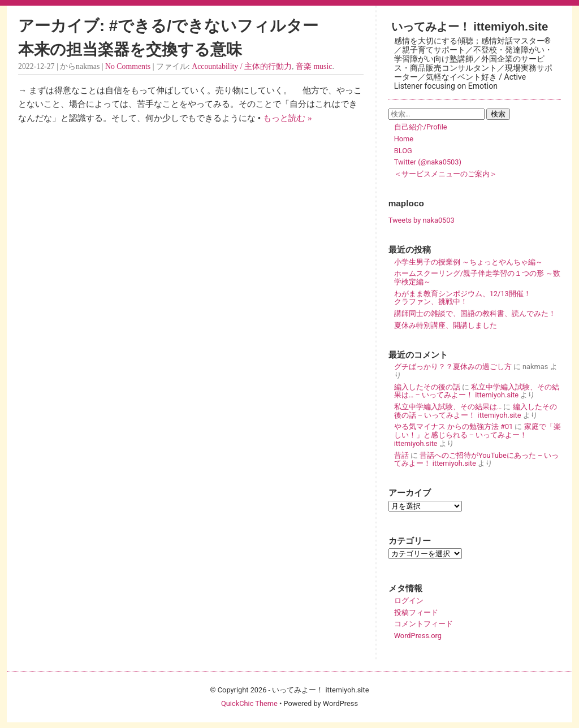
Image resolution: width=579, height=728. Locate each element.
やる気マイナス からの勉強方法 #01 (454, 426)
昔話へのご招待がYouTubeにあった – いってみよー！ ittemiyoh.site (477, 460)
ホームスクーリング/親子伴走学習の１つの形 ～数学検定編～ (477, 278)
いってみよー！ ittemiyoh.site (470, 26)
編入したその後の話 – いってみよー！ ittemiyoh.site (476, 411)
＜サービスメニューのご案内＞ (446, 174)
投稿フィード (416, 612)
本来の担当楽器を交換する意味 (130, 49)
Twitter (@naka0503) (428, 162)
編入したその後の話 (427, 387)
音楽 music (314, 66)
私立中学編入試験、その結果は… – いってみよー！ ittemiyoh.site (477, 391)
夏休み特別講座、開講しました (446, 325)
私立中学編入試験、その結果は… (448, 407)
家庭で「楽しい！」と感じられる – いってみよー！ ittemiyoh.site (478, 435)
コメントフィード (424, 624)
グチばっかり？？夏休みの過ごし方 (453, 367)
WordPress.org (418, 636)
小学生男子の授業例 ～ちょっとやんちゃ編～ (468, 262)
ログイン (409, 601)
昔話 (401, 455)
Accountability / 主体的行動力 (242, 66)
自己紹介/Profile (421, 127)
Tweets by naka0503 (422, 220)
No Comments (128, 66)
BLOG (403, 151)
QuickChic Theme (249, 703)
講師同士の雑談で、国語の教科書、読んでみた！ (475, 313)
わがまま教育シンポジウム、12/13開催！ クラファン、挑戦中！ (477, 298)
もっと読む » (288, 118)
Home (404, 139)
